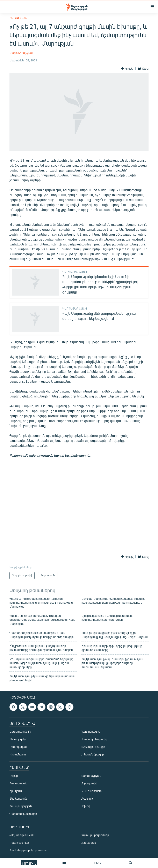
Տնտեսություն (18, 798)
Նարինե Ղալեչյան (21, 53)
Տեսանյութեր (18, 739)
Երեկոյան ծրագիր (92, 754)
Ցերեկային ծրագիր (93, 747)
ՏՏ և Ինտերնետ (91, 791)
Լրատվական (18, 747)
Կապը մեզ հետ (19, 843)
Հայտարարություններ (95, 835)
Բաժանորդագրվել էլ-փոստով (28, 850)
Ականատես (88, 843)
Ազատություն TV (20, 732)
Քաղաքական (18, 783)
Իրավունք (16, 791)
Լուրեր (14, 776)
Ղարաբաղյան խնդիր (23, 814)
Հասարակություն (21, 806)
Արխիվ (85, 806)
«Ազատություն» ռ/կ (22, 835)
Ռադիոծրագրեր (91, 732)
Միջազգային (89, 783)
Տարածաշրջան (91, 776)
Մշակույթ (87, 798)
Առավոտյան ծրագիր (94, 739)
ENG (97, 863)
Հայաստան (18, 18)
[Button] (127, 69)
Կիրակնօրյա (18, 754)
